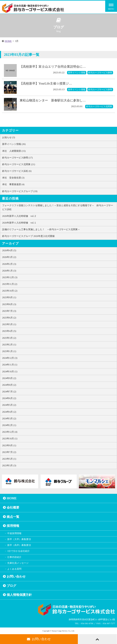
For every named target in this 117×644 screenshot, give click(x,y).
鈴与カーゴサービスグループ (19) (20, 191)
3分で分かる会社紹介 (18, 551)
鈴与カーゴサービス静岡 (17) (17, 158)
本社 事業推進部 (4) (13, 184)
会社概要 (13, 507)
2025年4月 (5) (9, 331)
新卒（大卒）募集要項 (19, 539)
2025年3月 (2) (9, 338)
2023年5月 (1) (9, 459)
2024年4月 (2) (9, 412)
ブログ (11, 586)
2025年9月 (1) (9, 297)
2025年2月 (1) (9, 345)
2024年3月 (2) (9, 419)
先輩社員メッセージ (18, 563)
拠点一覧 (13, 517)
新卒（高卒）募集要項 (19, 545)
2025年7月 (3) (9, 311)
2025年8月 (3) (9, 304)
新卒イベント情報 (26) (14, 144)
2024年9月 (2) (9, 378)
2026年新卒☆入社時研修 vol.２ (19, 216)
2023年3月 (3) (9, 466)
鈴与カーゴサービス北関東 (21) (19, 164)
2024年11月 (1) (10, 365)
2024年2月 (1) (9, 425)
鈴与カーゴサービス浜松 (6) (17, 171)
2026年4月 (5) (9, 250)
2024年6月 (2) (9, 398)
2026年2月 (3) (9, 264)
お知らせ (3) (9, 137)
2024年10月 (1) (10, 372)
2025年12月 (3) (10, 277)
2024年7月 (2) (9, 392)
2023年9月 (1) (9, 445)
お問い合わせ (16, 576)
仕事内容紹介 (14, 557)
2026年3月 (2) (9, 257)
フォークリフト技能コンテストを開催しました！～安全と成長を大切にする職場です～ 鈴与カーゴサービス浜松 (58, 207)
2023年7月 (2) (9, 452)
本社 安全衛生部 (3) (13, 178)
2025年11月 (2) (10, 284)
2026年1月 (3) (9, 271)
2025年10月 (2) (10, 291)
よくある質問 (14, 569)
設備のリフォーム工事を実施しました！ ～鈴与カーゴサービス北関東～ (41, 229)
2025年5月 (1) (9, 324)
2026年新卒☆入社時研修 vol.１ (19, 223)
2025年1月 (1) (9, 351)
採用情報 (13, 526)
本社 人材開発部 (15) (14, 151)
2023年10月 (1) (10, 439)
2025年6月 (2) (9, 318)
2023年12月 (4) (10, 432)
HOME (8, 41)
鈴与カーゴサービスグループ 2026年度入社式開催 (28, 236)
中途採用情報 (14, 533)
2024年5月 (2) (9, 405)
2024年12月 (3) (10, 358)
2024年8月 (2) (9, 385)
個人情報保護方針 (19, 595)
